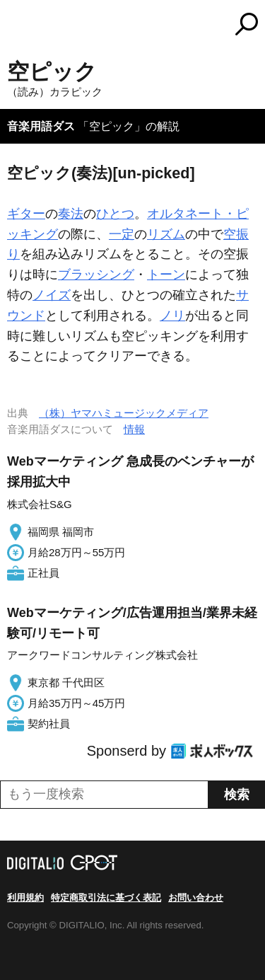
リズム (166, 234)
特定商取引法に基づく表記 (106, 898)
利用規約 (25, 898)
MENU (18, 26)
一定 (122, 234)
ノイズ (52, 295)
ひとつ (115, 214)
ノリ (172, 316)
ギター (26, 214)
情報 (134, 429)
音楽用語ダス (41, 126)
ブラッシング (96, 275)
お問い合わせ (196, 898)
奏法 (71, 214)
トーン (166, 275)
